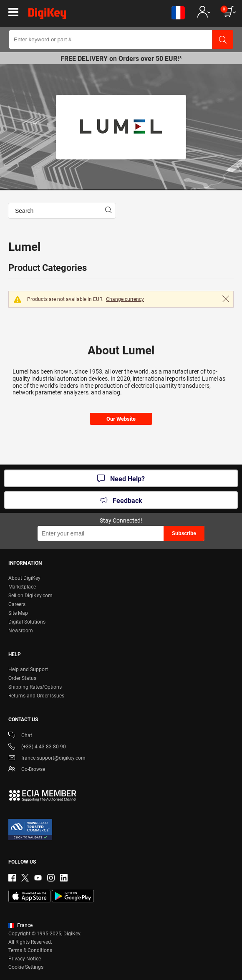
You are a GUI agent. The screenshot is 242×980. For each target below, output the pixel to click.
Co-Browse (27, 770)
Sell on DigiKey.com (30, 596)
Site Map (18, 613)
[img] (47, 15)
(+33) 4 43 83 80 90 (37, 747)
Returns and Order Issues (36, 696)
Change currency (125, 299)
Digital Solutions (27, 622)
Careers (17, 604)
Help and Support (28, 669)
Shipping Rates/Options (35, 687)
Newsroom (21, 631)
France (20, 925)
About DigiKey (24, 578)
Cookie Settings (26, 967)
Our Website (121, 419)
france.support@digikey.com (47, 759)
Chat (20, 736)
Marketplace (22, 587)
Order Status (22, 678)
